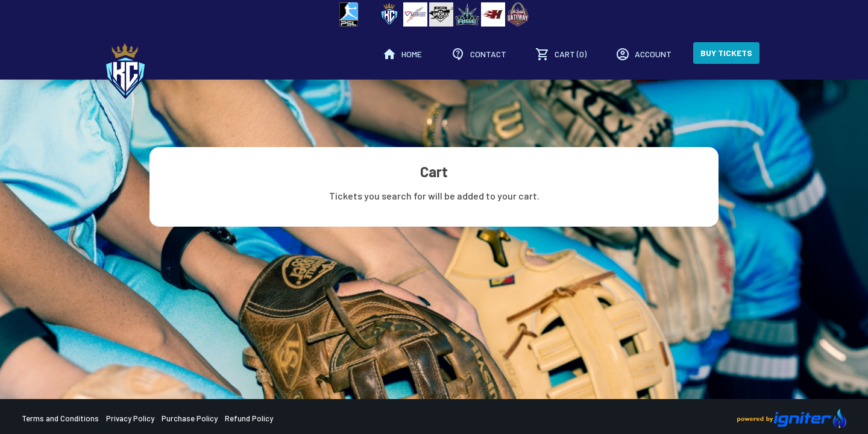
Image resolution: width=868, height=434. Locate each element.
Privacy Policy (130, 418)
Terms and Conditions (60, 418)
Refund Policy (249, 418)
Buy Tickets (726, 53)
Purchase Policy (190, 418)
